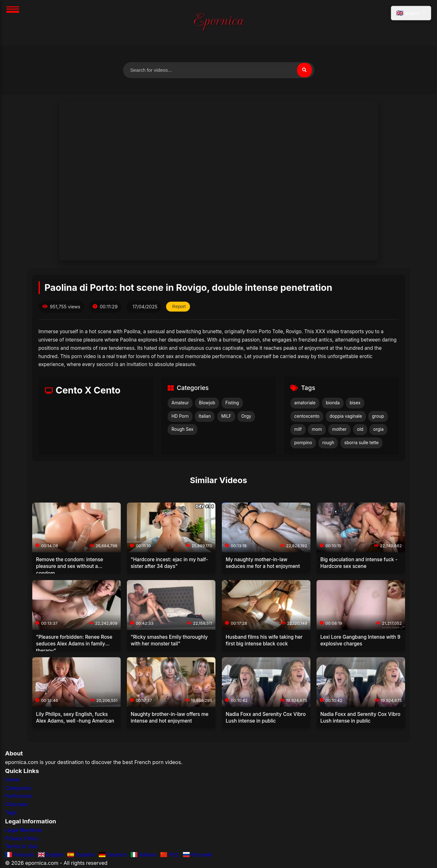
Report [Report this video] (180, 307)
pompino (303, 444)
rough (328, 444)
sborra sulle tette (361, 444)
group (378, 417)
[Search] (304, 70)
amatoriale (305, 404)
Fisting (232, 404)
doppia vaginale (346, 417)
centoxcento (307, 417)
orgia (378, 430)
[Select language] (410, 14)
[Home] (219, 23)
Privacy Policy (22, 839)
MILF (226, 417)
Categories (18, 789)
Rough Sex (182, 430)
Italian (205, 417)
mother (339, 430)
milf (298, 430)
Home (12, 781)
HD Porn (180, 417)
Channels (16, 805)
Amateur (180, 404)
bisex (355, 404)
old (360, 430)
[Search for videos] (219, 70)
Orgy (246, 417)
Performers (19, 797)
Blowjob (207, 404)
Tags (11, 813)
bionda (333, 404)
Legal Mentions (23, 831)
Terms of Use (21, 847)
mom (317, 430)
